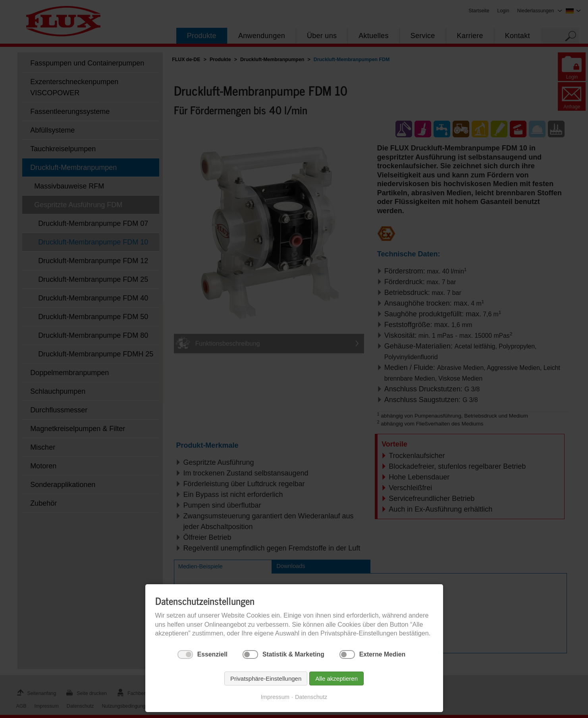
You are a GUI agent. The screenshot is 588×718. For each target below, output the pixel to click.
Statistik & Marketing (293, 654)
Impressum (275, 697)
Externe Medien (382, 654)
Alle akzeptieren (336, 679)
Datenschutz (311, 697)
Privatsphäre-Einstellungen (266, 679)
